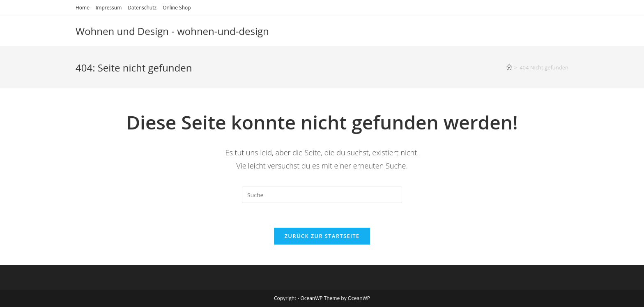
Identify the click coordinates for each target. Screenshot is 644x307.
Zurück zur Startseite (322, 236)
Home (83, 8)
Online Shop (177, 8)
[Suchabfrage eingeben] (322, 195)
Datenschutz (142, 8)
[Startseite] (509, 67)
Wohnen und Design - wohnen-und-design (172, 31)
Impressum (109, 8)
